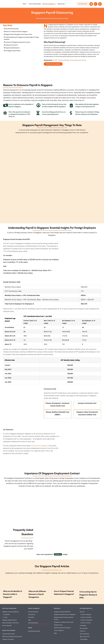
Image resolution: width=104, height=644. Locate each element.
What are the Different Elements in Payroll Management (37, 594)
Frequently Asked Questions (12, 48)
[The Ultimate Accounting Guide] (65, 576)
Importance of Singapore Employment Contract (17, 42)
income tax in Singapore (39, 445)
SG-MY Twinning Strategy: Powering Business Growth (70, 60)
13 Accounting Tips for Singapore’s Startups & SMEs (88, 594)
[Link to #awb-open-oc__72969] (91, 4)
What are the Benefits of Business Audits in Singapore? (13, 594)
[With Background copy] (9, 3)
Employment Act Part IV (11, 45)
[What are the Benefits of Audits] (14, 576)
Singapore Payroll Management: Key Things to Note (18, 34)
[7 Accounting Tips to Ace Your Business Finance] (90, 576)
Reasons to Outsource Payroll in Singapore (16, 32)
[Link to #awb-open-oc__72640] (100, 4)
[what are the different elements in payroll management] (39, 576)
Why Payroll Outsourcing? (11, 29)
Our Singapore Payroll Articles (12, 51)
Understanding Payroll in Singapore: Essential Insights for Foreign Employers (21, 38)
